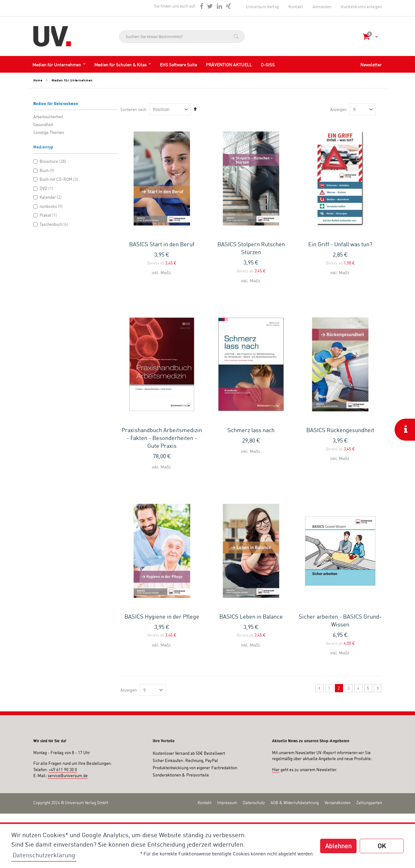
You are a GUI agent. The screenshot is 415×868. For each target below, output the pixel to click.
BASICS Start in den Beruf (162, 244)
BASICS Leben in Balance (251, 435)
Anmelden (322, 7)
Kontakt (296, 7)
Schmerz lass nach (251, 339)
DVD (44, 188)
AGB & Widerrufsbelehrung (295, 621)
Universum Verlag (262, 7)
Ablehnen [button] (338, 846)
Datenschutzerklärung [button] (44, 855)
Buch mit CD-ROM (57, 179)
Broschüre (51, 161)
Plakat (46, 215)
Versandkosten (338, 621)
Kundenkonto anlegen (361, 7)
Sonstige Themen (49, 132)
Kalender (48, 197)
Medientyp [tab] (43, 147)
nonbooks (49, 206)
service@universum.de (68, 594)
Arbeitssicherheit (48, 117)
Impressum (227, 621)
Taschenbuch (52, 224)
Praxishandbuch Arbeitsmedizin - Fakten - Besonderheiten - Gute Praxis (162, 347)
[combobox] (182, 36)
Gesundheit (43, 125)
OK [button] (382, 846)
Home (38, 80)
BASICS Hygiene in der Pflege (162, 435)
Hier (276, 588)
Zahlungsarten (369, 621)
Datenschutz (254, 621)
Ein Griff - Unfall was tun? (340, 244)
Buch (45, 170)
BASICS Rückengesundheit (340, 339)
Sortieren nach (133, 109)
